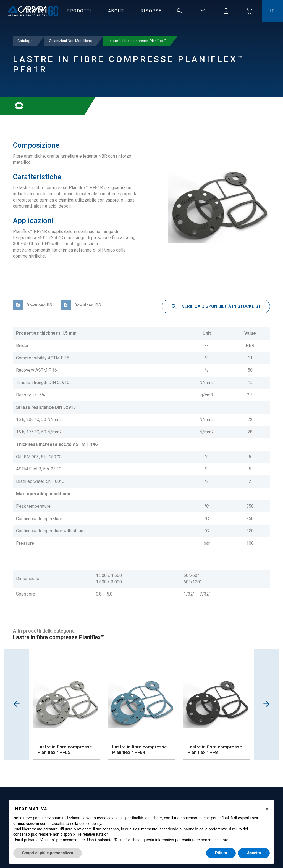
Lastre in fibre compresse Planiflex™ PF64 (140, 750)
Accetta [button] (254, 853)
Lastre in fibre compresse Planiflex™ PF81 (215, 750)
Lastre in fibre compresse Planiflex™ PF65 (65, 750)
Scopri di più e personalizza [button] (48, 853)
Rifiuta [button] (221, 853)
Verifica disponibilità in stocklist (216, 307)
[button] (267, 809)
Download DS (33, 305)
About (116, 11)
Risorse (151, 11)
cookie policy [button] (90, 824)
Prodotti (79, 11)
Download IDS (81, 305)
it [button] (272, 11)
